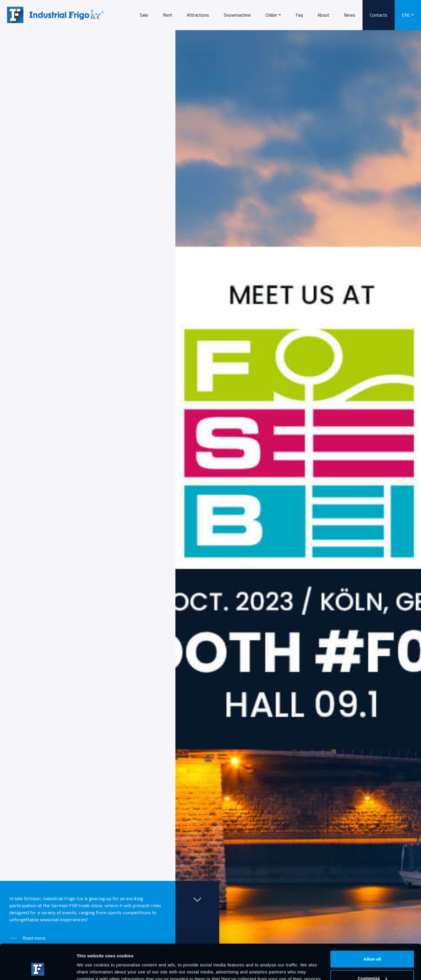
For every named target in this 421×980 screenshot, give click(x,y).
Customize (372, 945)
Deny (372, 964)
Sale (144, 15)
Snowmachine (237, 15)
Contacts (379, 15)
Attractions (198, 15)
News (350, 15)
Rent (168, 15)
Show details (90, 962)
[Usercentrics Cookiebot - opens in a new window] (38, 969)
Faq (299, 15)
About (323, 15)
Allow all (372, 926)
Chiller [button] (271, 15)
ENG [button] (406, 15)
